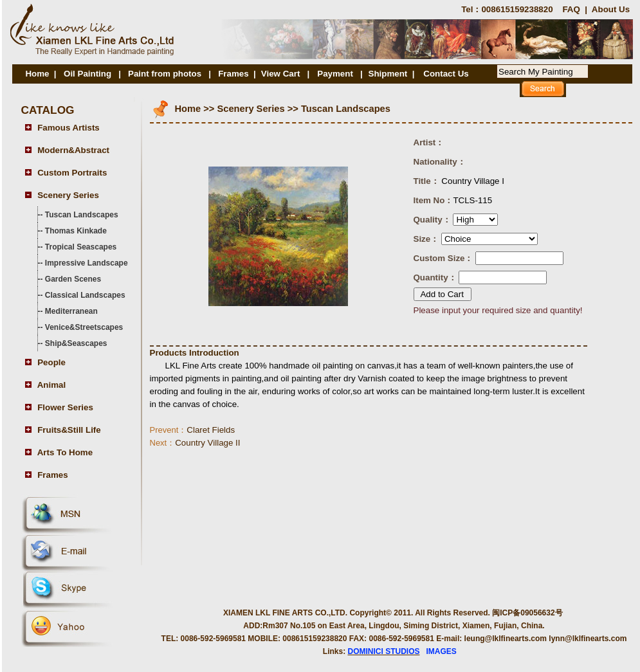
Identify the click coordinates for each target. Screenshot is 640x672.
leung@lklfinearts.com (506, 639)
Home (37, 74)
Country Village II (195, 443)
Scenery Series (68, 195)
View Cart (281, 74)
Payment (336, 74)
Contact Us (446, 74)
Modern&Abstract (73, 150)
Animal (51, 385)
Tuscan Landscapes (82, 215)
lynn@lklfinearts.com (588, 639)
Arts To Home (65, 452)
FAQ (571, 9)
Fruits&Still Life (69, 430)
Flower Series (65, 407)
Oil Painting (87, 74)
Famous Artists (69, 128)
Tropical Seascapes (81, 247)
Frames (233, 74)
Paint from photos (165, 74)
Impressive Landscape (87, 263)
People (51, 362)
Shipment (388, 74)
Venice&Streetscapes (84, 327)
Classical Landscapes (85, 295)
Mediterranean (71, 311)
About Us (611, 9)
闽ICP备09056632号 (527, 613)
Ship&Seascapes (76, 343)
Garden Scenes (73, 279)
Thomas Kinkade (76, 231)
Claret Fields (193, 430)
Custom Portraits (72, 173)
